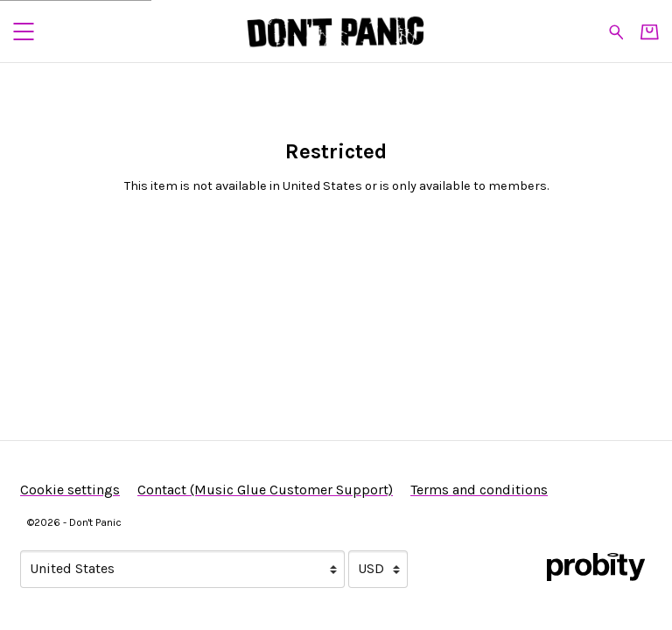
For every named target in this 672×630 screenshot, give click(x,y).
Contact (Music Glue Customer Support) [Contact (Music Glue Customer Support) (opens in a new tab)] (265, 490)
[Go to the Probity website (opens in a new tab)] (596, 567)
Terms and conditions (479, 490)
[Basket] (650, 32)
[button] (23, 31)
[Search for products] (616, 31)
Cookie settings (70, 490)
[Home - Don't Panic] (336, 31)
